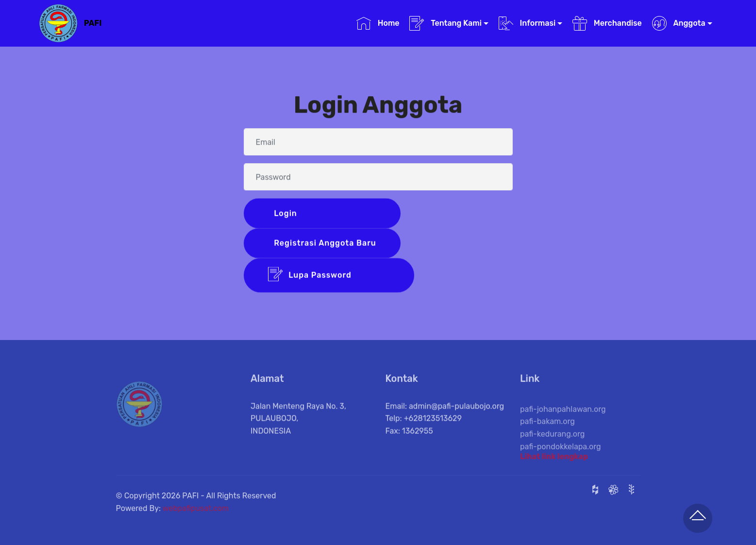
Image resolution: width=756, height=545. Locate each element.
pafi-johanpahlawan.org (563, 417)
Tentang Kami (445, 23)
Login (324, 213)
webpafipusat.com (196, 512)
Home (378, 23)
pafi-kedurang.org (552, 442)
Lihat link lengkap (554, 458)
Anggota (679, 23)
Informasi (527, 23)
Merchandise (607, 23)
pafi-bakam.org (547, 430)
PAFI (93, 23)
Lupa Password (329, 276)
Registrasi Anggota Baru (324, 244)
